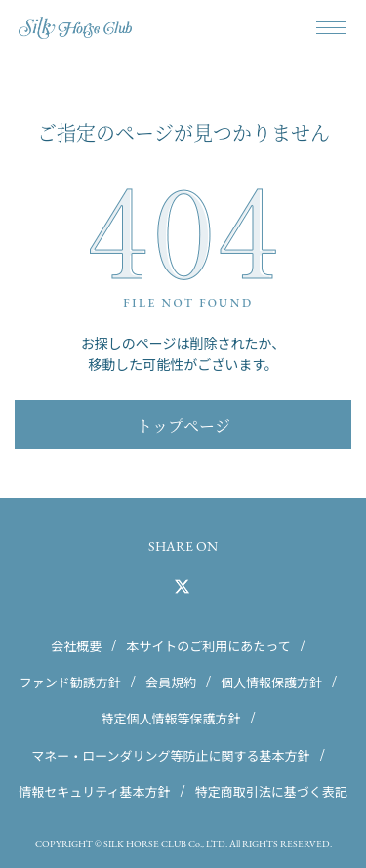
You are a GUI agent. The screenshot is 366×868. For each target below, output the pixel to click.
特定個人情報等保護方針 (170, 718)
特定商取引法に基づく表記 (271, 791)
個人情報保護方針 (271, 682)
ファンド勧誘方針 (70, 682)
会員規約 (171, 682)
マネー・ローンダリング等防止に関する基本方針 (170, 754)
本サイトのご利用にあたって (208, 646)
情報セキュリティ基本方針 (94, 791)
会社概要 (76, 646)
